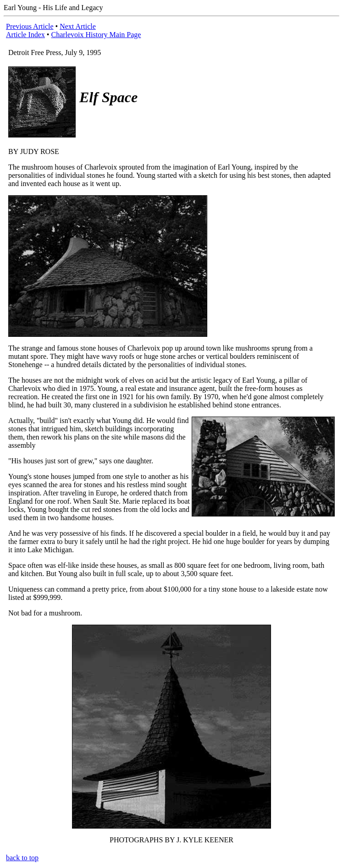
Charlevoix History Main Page (96, 35)
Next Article (78, 26)
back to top (22, 858)
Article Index (25, 35)
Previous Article (30, 26)
